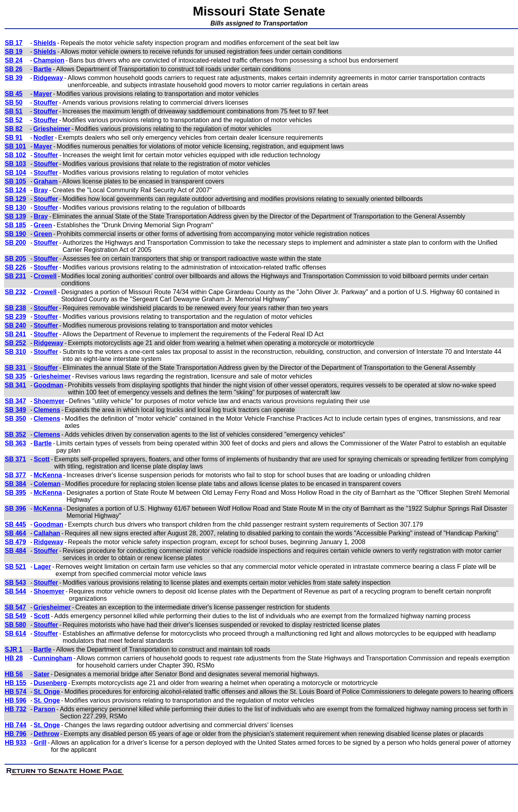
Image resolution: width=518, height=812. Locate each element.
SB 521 (15, 567)
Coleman (47, 484)
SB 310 (15, 352)
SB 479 (15, 542)
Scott (42, 459)
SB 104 (15, 173)
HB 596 (16, 700)
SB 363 (15, 443)
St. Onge (47, 692)
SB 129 (15, 199)
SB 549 (15, 616)
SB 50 (14, 102)
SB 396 (15, 508)
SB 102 (15, 155)
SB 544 (15, 591)
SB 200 (15, 243)
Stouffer (46, 102)
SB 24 (14, 60)
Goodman (48, 385)
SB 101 (15, 146)
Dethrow (47, 734)
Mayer (43, 94)
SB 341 (15, 385)
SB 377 (15, 475)
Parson (45, 709)
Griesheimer (52, 129)
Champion (49, 60)
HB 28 (14, 658)
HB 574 (16, 692)
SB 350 (15, 419)
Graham (46, 181)
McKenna (48, 475)
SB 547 (15, 607)
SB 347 (15, 401)
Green (43, 225)
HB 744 (16, 725)
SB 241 (15, 334)
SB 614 (15, 633)
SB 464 (15, 533)
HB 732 (16, 709)
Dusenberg (50, 683)
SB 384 (15, 484)
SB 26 (14, 69)
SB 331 (15, 368)
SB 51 (14, 111)
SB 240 (15, 325)
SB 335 (15, 376)
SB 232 (15, 292)
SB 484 (15, 551)
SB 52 (14, 120)
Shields (45, 43)
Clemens (47, 410)
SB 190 (15, 234)
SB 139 (15, 216)
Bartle (42, 69)
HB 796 (16, 734)
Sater (41, 674)
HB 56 (14, 674)
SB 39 (14, 78)
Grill (40, 743)
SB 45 (14, 94)
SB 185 (15, 225)
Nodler (44, 138)
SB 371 (15, 459)
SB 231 (15, 276)
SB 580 (15, 625)
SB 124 (15, 190)
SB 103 (15, 164)
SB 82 (14, 129)
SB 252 (15, 343)
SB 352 (15, 434)
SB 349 (15, 410)
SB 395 (15, 493)
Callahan (47, 533)
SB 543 (15, 583)
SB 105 (15, 181)
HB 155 (16, 683)
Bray (41, 190)
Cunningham (53, 658)
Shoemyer (49, 401)
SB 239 (15, 317)
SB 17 (14, 43)
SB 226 (15, 267)
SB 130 (15, 208)
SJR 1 (14, 649)
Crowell (45, 276)
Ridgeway (48, 78)
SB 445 (15, 524)
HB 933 (16, 743)
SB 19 (14, 52)
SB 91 (14, 138)
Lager (43, 567)
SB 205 (15, 259)
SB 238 (15, 308)
